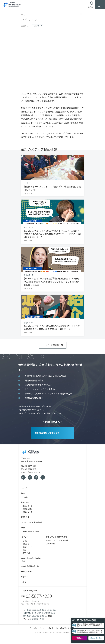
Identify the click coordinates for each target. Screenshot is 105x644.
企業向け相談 (27, 509)
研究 (24, 550)
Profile (25, 497)
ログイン (25, 577)
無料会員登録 (27, 571)
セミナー (25, 582)
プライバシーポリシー (37, 628)
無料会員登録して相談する (47, 433)
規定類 (51, 628)
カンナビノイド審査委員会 (32, 522)
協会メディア (27, 547)
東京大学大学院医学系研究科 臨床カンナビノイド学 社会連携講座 (57, 540)
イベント (26, 541)
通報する (80, 638)
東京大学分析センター (31, 531)
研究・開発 (25, 517)
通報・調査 (26, 553)
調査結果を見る (96, 638)
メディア (25, 537)
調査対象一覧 (27, 506)
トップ (24, 488)
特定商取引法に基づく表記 (66, 628)
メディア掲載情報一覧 (54, 345)
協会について (27, 493)
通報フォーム (27, 512)
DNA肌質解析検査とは (30, 566)
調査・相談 (25, 502)
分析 (23, 527)
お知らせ (26, 544)
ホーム (24, 15)
